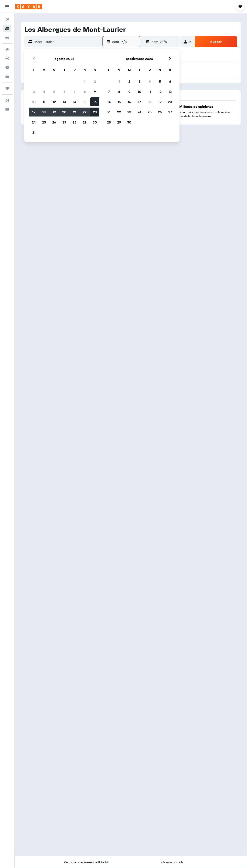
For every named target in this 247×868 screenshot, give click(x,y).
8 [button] (85, 92)
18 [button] (44, 112)
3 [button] (34, 92)
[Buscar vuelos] (7, 20)
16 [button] (95, 102)
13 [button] (64, 102)
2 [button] (95, 81)
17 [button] (34, 112)
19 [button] (54, 112)
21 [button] (75, 112)
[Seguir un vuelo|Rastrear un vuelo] (7, 58)
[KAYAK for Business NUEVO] (7, 76)
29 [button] (85, 122)
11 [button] (44, 102)
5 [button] (54, 92)
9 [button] (95, 92)
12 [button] (54, 102)
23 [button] (95, 112)
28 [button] (74, 122)
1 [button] (85, 81)
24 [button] (34, 122)
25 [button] (44, 122)
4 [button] (44, 92)
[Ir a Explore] (7, 50)
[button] (7, 7)
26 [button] (54, 122)
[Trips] (7, 88)
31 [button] (34, 132)
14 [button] (75, 102)
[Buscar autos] (7, 37)
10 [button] (34, 102)
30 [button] (95, 122)
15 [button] (85, 102)
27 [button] (64, 122)
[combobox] (67, 42)
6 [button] (64, 92)
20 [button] (64, 112)
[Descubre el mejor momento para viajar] (7, 67)
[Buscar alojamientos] (7, 28)
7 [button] (74, 92)
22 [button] (85, 112)
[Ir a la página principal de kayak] (29, 7)
